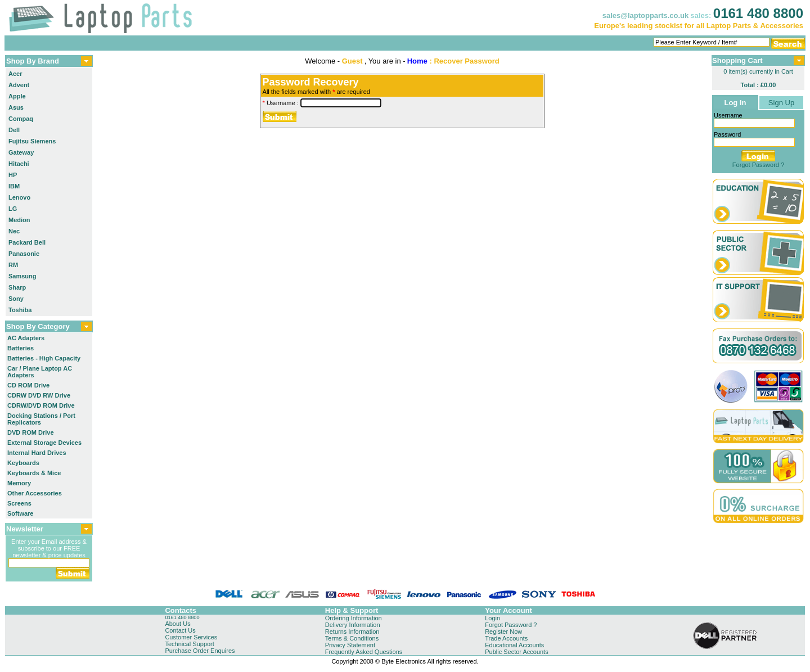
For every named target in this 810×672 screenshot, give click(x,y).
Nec (14, 231)
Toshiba (20, 310)
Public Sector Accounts (517, 652)
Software (20, 513)
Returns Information (352, 632)
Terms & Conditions (352, 638)
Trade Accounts (506, 638)
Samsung (22, 276)
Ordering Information (354, 618)
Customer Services (191, 637)
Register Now (503, 632)
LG (13, 209)
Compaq (21, 119)
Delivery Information (353, 625)
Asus (16, 107)
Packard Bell (27, 242)
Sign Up (781, 103)
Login (492, 618)
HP (13, 175)
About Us (177, 624)
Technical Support (189, 644)
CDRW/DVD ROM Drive (41, 405)
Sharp (17, 287)
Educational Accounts (514, 645)
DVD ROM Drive (31, 432)
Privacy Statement (350, 645)
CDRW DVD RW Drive (39, 395)
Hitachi (19, 164)
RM (13, 265)
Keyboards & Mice (34, 473)
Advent (19, 85)
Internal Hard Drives (37, 453)
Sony (16, 299)
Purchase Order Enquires (200, 651)
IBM (14, 186)
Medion (19, 220)
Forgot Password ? (758, 165)
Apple (17, 96)
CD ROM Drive (28, 385)
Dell (14, 130)
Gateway (21, 152)
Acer (15, 74)
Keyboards (23, 463)
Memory (19, 483)
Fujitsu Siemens (32, 141)
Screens (19, 503)
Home (417, 61)
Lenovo (19, 197)
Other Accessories (35, 493)
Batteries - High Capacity (44, 358)
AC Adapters (26, 338)
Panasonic (24, 254)
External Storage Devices (44, 443)
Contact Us (180, 630)
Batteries (21, 348)
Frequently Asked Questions (364, 652)
